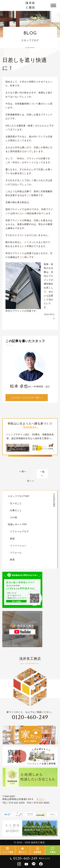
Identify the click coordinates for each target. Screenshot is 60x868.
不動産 (53, 850)
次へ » (30, 481)
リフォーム (16, 553)
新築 (12, 539)
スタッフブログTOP (19, 496)
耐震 (12, 560)
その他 (14, 517)
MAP (40, 799)
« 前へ (23, 471)
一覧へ (42, 474)
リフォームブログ (19, 531)
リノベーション (18, 546)
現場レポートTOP (17, 524)
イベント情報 (8, 850)
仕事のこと (16, 510)
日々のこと (16, 503)
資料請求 (38, 850)
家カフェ (23, 850)
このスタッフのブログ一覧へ (27, 398)
